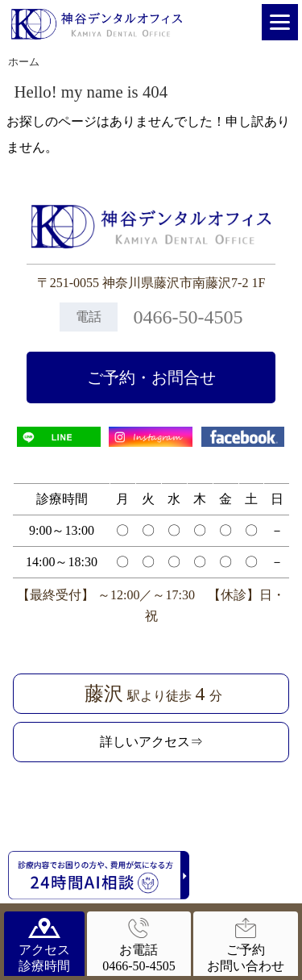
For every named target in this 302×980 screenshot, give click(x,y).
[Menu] (280, 22)
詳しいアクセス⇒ (151, 742)
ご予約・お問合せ (151, 377)
